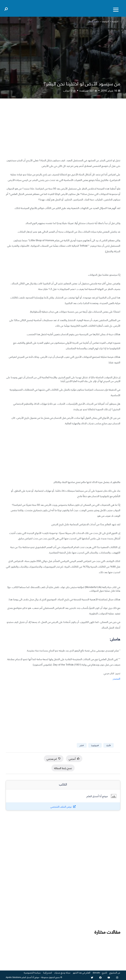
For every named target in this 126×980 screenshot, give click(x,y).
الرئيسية (115, 21)
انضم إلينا (47, 972)
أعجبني (74, 759)
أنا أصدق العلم (28, 977)
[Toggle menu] (116, 10)
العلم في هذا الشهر (82, 972)
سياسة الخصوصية (32, 972)
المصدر (116, 678)
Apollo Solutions (13, 977)
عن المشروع (115, 972)
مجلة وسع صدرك (62, 972)
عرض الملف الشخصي (61, 807)
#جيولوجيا (95, 745)
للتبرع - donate (100, 972)
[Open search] (6, 8)
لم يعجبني (54, 759)
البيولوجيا (105, 21)
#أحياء (109, 745)
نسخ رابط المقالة (63, 768)
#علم (82, 745)
